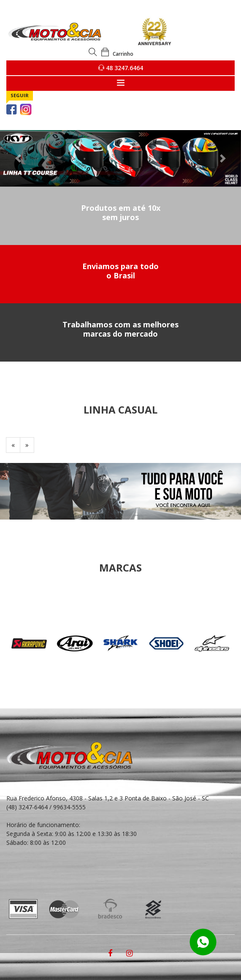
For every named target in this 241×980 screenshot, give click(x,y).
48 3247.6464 (121, 68)
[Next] (27, 445)
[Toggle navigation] (120, 83)
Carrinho (117, 54)
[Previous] (13, 445)
